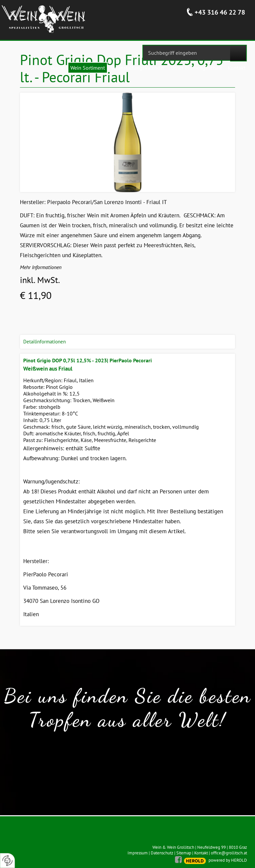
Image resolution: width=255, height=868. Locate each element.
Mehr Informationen (41, 267)
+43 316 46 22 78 (220, 12)
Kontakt (201, 853)
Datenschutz (162, 853)
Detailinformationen (44, 342)
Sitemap (184, 853)
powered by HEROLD (228, 860)
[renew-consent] (7, 861)
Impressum (138, 853)
